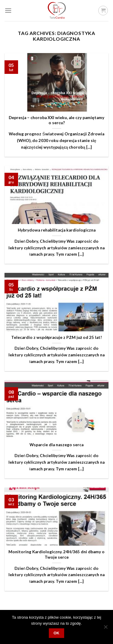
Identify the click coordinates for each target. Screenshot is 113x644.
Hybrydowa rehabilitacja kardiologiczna (57, 230)
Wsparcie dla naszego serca (56, 445)
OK (57, 633)
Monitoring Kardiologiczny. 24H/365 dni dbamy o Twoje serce (56, 554)
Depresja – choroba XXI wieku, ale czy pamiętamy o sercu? (56, 120)
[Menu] (8, 10)
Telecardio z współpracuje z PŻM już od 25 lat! (57, 337)
